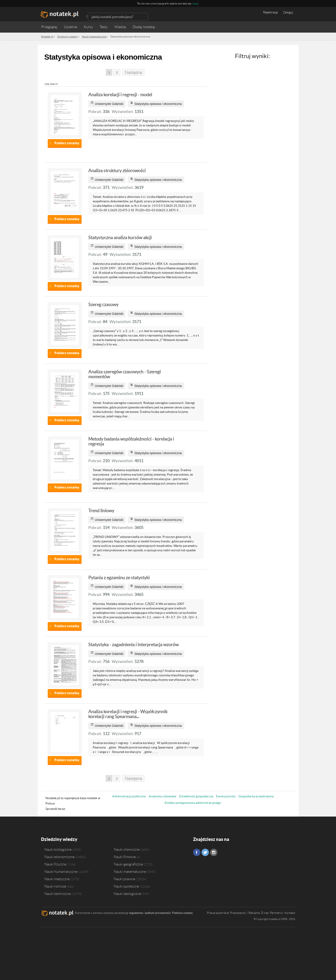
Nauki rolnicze (55, 886)
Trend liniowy (101, 511)
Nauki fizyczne (55, 864)
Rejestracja (270, 12)
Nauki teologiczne (127, 894)
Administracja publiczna (129, 796)
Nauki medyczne (57, 879)
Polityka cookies (182, 913)
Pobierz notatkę (67, 143)
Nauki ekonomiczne (59, 857)
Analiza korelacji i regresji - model (120, 95)
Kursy (88, 27)
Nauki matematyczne (130, 871)
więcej (195, 3)
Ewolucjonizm (226, 796)
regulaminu (136, 913)
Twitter (205, 852)
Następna (133, 72)
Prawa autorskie (218, 913)
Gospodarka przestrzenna (256, 796)
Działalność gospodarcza (196, 796)
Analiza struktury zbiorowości (117, 171)
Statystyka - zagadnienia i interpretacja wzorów (133, 645)
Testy (104, 27)
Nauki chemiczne (127, 849)
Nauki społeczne (126, 886)
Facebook (197, 852)
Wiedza (120, 27)
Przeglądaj (49, 27)
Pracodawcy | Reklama (245, 913)
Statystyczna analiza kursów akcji (120, 238)
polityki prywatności (158, 913)
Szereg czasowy (103, 305)
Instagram (214, 852)
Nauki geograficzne (128, 864)
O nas (265, 913)
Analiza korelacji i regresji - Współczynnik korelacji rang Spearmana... (128, 714)
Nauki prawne (124, 879)
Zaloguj (288, 12)
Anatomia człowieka (162, 796)
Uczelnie (71, 27)
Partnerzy (276, 913)
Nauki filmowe (125, 857)
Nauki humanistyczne (61, 871)
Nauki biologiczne (58, 849)
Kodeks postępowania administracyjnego (193, 803)
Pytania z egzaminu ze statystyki (119, 578)
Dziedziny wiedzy (59, 839)
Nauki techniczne (58, 894)
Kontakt (290, 913)
